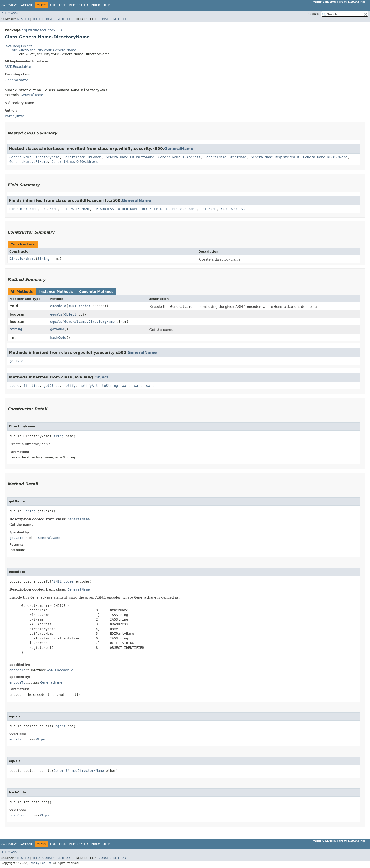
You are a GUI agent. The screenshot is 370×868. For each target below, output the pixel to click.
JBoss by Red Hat (40, 863)
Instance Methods (56, 292)
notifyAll (89, 386)
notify (70, 386)
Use (53, 5)
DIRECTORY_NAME (23, 209)
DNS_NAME (50, 209)
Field (36, 19)
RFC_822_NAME (184, 209)
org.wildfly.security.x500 (42, 30)
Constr (48, 19)
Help (106, 5)
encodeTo (58, 306)
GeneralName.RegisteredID (275, 157)
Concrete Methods (96, 292)
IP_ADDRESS (104, 209)
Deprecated (79, 5)
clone (14, 386)
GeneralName (16, 80)
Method (64, 19)
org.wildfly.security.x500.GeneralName (44, 50)
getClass (51, 386)
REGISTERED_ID (155, 209)
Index (95, 5)
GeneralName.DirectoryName (34, 157)
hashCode (58, 338)
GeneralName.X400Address (75, 162)
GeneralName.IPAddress (179, 157)
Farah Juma (15, 116)
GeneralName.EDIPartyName (130, 157)
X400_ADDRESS (233, 209)
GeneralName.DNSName (83, 157)
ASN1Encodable (18, 67)
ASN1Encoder (79, 306)
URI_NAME (209, 209)
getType (16, 361)
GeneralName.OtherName (226, 157)
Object (70, 314)
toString (110, 386)
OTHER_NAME (128, 209)
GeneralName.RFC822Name (325, 157)
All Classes (11, 13)
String (44, 259)
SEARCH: (314, 14)
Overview (9, 5)
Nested (23, 19)
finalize (31, 386)
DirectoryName (22, 259)
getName (57, 329)
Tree (62, 5)
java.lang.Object (18, 46)
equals (56, 314)
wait (126, 386)
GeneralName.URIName (28, 162)
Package (26, 5)
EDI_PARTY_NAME (76, 209)
